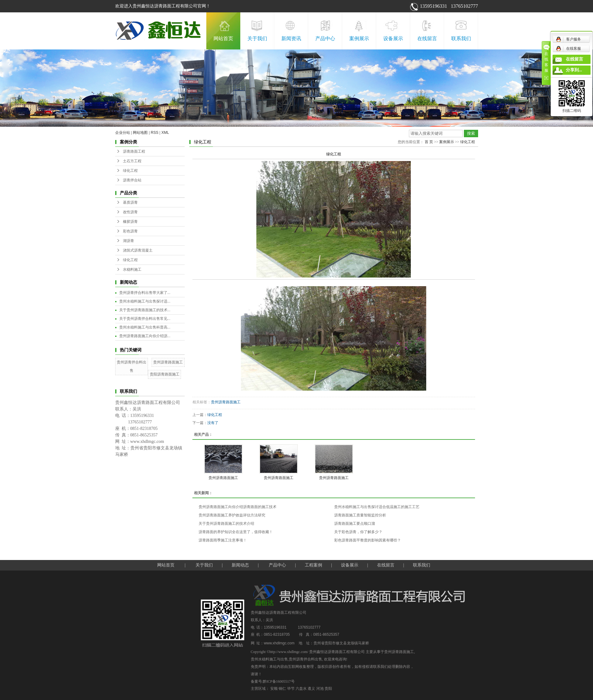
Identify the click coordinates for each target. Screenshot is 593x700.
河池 (320, 689)
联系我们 (461, 38)
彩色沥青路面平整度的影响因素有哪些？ (368, 540)
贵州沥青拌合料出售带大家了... (145, 293)
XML (165, 133)
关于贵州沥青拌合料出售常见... (145, 319)
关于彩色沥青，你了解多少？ (358, 532)
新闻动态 (240, 565)
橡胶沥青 (130, 222)
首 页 (429, 142)
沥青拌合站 (132, 180)
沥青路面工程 (134, 151)
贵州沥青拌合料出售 (305, 659)
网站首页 (223, 38)
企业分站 (123, 133)
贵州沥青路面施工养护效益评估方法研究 (232, 515)
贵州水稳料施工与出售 (269, 659)
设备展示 (393, 38)
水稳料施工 (132, 269)
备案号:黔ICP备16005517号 (273, 681)
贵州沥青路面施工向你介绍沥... (145, 336)
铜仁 (282, 689)
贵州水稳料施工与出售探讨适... (145, 301)
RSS (155, 133)
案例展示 (359, 38)
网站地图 (140, 133)
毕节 (291, 689)
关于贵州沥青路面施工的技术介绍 (226, 524)
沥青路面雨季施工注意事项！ (223, 540)
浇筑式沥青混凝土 (138, 250)
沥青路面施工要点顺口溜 (355, 524)
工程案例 (313, 565)
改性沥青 (130, 212)
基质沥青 (130, 202)
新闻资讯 (291, 38)
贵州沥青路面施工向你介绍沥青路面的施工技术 (238, 507)
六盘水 (301, 689)
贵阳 (328, 689)
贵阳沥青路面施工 (165, 374)
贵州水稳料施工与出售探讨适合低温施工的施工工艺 (377, 507)
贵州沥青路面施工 (168, 362)
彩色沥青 (130, 231)
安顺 (274, 689)
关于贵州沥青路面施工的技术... (145, 310)
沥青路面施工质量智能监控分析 (360, 515)
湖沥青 (128, 241)
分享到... (574, 70)
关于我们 (257, 38)
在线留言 (427, 38)
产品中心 (325, 38)
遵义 (311, 689)
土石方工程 (132, 161)
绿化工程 (130, 171)
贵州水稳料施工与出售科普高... (145, 327)
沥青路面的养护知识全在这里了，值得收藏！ (236, 532)
